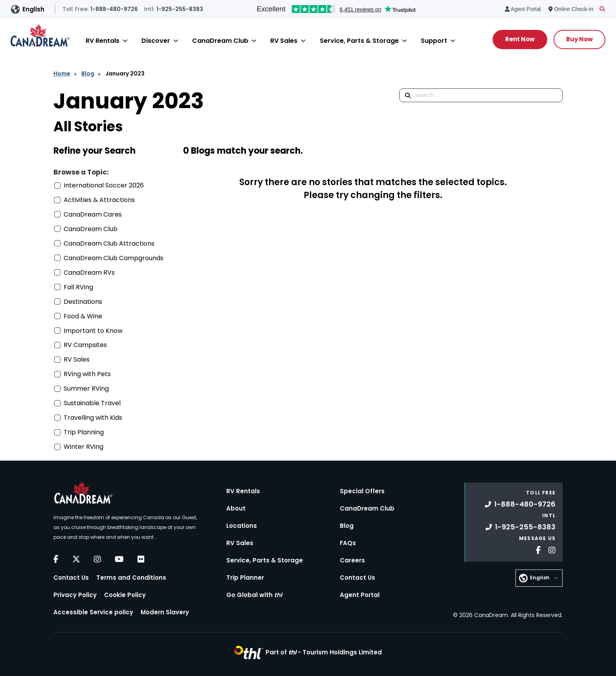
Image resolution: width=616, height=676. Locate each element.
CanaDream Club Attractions (109, 243)
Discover (156, 41)
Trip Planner (245, 578)
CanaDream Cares (93, 214)
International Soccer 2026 (104, 185)
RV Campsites (85, 345)
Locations (242, 526)
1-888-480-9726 (520, 504)
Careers (352, 560)
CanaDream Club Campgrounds (114, 258)
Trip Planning (84, 432)
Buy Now (579, 39)
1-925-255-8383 (521, 527)
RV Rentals (103, 41)
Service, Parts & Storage (359, 41)
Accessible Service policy (93, 612)
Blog (88, 73)
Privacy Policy (75, 595)
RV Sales (284, 41)
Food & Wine (83, 316)
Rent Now (520, 39)
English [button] (33, 9)
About (236, 508)
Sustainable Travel (92, 403)
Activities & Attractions (99, 200)
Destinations (83, 302)
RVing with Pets (87, 374)
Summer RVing (86, 389)
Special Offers (362, 491)
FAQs (348, 543)
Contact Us (71, 578)
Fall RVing (78, 287)
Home (62, 73)
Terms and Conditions (131, 578)
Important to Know (93, 331)
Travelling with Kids (93, 418)
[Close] (125, 41)
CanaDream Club (220, 41)
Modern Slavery (165, 612)
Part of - (324, 652)
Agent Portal (360, 595)
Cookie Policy (125, 595)
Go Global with (254, 595)
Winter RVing (83, 447)
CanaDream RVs (89, 273)
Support (434, 41)
